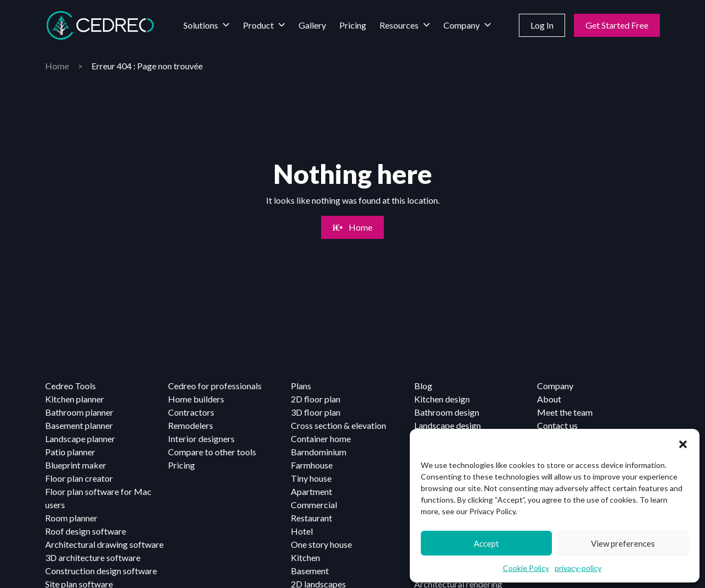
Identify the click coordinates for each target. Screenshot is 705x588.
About (549, 399)
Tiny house (311, 478)
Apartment (311, 491)
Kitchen (305, 557)
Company (462, 25)
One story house (321, 544)
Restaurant (311, 518)
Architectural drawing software (104, 544)
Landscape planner (80, 439)
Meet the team (565, 412)
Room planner (71, 518)
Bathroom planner (79, 412)
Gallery (312, 25)
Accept (486, 543)
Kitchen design (442, 399)
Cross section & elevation (338, 425)
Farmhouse (312, 465)
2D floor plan (316, 399)
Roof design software (86, 531)
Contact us (557, 425)
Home (57, 66)
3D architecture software (93, 557)
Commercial (314, 505)
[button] (683, 443)
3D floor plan (316, 412)
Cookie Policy (526, 568)
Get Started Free (617, 25)
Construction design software (101, 571)
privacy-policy (578, 568)
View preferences (623, 543)
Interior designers (201, 439)
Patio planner (70, 452)
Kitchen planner (75, 399)
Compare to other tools (212, 452)
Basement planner (79, 425)
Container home (321, 439)
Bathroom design (447, 412)
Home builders (196, 399)
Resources (399, 25)
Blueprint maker (76, 465)
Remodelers (191, 425)
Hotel (302, 531)
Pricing (353, 25)
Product (258, 25)
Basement (310, 571)
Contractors (191, 412)
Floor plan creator (79, 478)
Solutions (201, 25)
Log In (542, 25)
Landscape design (448, 425)
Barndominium (319, 452)
